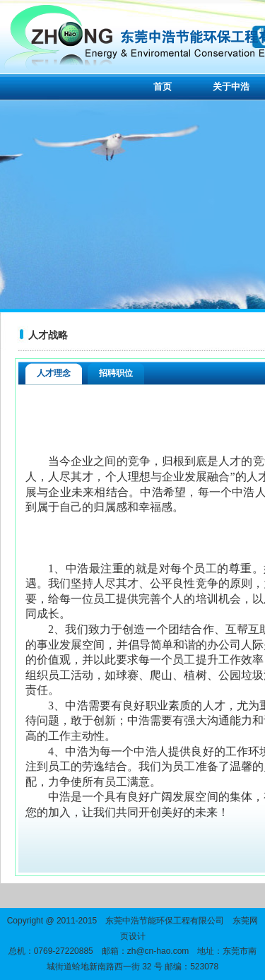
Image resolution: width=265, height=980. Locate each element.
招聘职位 (116, 373)
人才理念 (54, 373)
